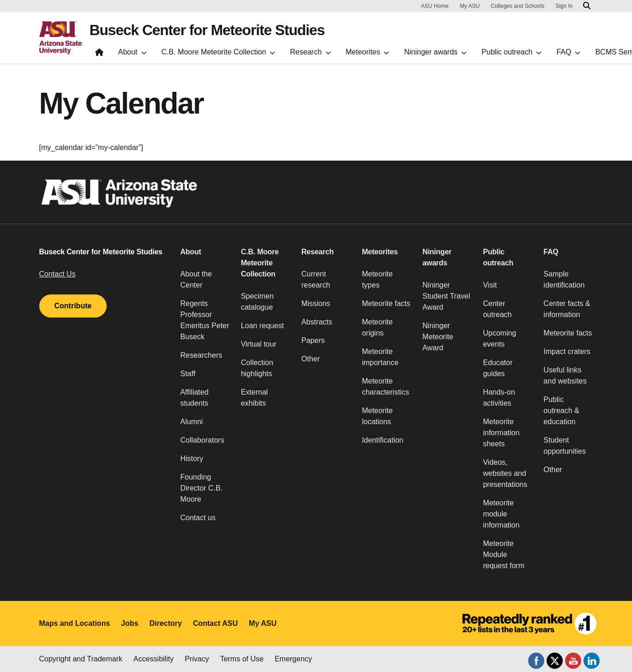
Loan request (262, 326)
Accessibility (153, 659)
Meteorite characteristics (385, 387)
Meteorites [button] (380, 252)
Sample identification (564, 279)
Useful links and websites (565, 375)
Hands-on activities (499, 398)
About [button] (191, 252)
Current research (316, 279)
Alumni (192, 422)
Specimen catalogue (257, 302)
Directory (166, 623)
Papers (313, 340)
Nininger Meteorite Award (438, 337)
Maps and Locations (75, 623)
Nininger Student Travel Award (446, 296)
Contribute (73, 306)
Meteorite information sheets (501, 433)
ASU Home (435, 6)
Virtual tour (259, 344)
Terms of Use (242, 659)
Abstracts (317, 322)
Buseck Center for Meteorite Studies (209, 30)
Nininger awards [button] (437, 257)
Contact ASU (215, 623)
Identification (383, 440)
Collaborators (202, 440)
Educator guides (498, 368)
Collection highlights (257, 368)
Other (311, 359)
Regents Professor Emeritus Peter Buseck (205, 320)
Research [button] (318, 252)
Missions (316, 303)
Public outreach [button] (498, 257)
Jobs (129, 623)
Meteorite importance (380, 357)
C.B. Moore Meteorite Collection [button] (260, 263)
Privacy (197, 659)
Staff (188, 374)
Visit (490, 285)
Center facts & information (567, 309)
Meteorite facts (386, 303)
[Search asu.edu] (587, 6)
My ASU (470, 6)
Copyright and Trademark (81, 659)
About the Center (196, 279)
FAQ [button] (551, 252)
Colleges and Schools (518, 6)
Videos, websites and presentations (505, 473)
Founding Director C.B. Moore (202, 488)
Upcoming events (500, 339)
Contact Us (57, 274)
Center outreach (497, 309)
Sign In (564, 6)
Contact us (198, 518)
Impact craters (567, 351)
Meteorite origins (377, 327)
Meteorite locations (377, 416)
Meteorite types (377, 279)
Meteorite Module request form (504, 555)
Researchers (202, 355)
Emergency (293, 659)
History (192, 459)
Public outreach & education (561, 411)
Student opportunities (565, 446)
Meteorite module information (501, 514)
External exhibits (255, 398)
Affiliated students (195, 398)
